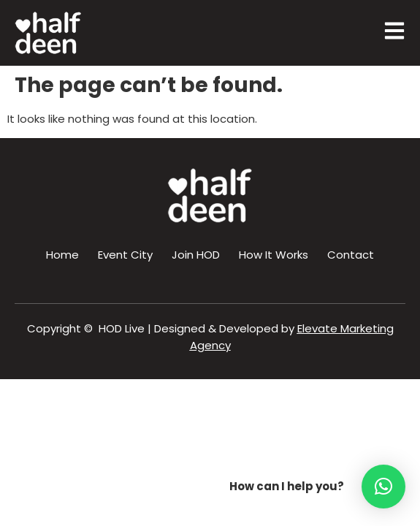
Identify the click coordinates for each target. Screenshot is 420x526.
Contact (351, 255)
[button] (383, 487)
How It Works (274, 255)
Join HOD (196, 255)
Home (62, 255)
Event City (125, 255)
